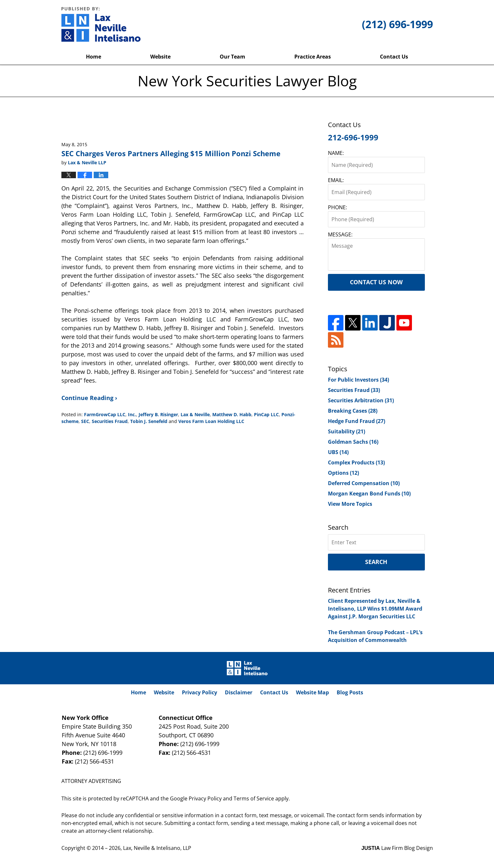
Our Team (232, 57)
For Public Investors (358, 380)
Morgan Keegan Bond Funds (369, 494)
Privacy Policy (200, 692)
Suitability (347, 431)
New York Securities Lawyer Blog (101, 24)
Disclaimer (239, 692)
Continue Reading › (89, 398)
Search (376, 562)
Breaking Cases (353, 411)
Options (343, 473)
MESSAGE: (340, 234)
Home (94, 57)
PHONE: (337, 207)
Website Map (312, 692)
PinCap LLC (266, 414)
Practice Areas (313, 57)
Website (160, 57)
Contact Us (394, 57)
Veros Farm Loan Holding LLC (211, 421)
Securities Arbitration (361, 400)
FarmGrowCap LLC (105, 414)
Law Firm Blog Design (397, 848)
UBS (338, 452)
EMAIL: (336, 180)
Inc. (132, 414)
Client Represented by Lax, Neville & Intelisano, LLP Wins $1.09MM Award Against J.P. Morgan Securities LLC (375, 609)
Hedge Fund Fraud (357, 421)
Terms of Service (254, 798)
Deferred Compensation (364, 483)
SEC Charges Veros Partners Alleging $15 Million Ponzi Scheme (171, 153)
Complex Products (356, 462)
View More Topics (350, 504)
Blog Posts (350, 692)
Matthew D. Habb (232, 414)
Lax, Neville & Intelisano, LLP (157, 848)
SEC (85, 421)
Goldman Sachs (353, 442)
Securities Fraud (110, 421)
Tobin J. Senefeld (149, 421)
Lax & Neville (195, 414)
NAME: (336, 153)
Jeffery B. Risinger (158, 414)
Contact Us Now (376, 282)
